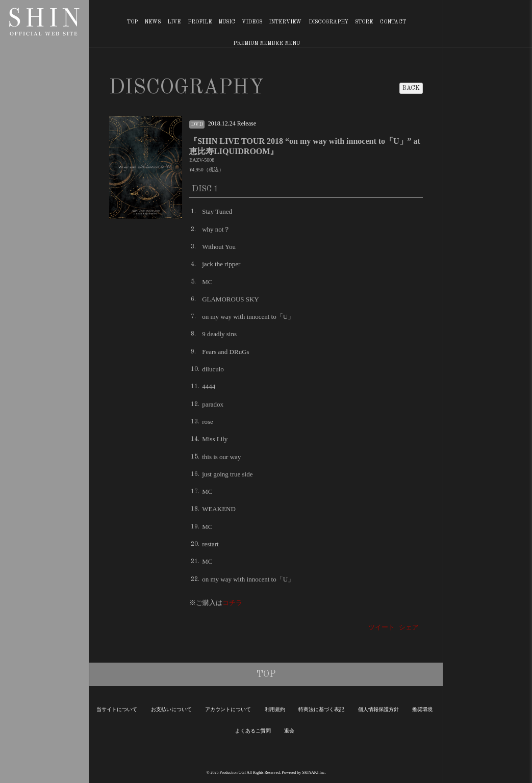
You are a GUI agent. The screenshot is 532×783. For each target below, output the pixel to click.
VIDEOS (252, 22)
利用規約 (275, 709)
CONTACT (393, 22)
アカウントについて (228, 709)
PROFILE (200, 22)
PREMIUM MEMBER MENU (267, 43)
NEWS (153, 22)
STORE (364, 22)
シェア (409, 627)
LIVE (174, 22)
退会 (289, 731)
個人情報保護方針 (378, 709)
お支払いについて (171, 709)
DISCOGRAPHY (328, 22)
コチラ (232, 603)
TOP (132, 22)
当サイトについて (117, 709)
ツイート (382, 627)
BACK (411, 88)
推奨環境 (422, 709)
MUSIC (227, 22)
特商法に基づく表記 (321, 709)
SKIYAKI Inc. (314, 773)
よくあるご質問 (253, 731)
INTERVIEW (285, 22)
